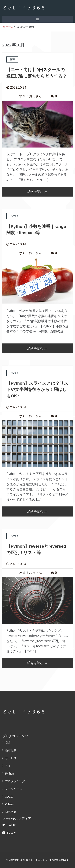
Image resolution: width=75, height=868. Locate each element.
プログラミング (15, 781)
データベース (14, 789)
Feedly (9, 833)
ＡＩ (8, 766)
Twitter (9, 825)
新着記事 (11, 750)
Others (9, 804)
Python (10, 774)
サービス (11, 758)
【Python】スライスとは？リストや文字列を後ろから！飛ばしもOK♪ (37, 389)
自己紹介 (11, 812)
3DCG (9, 797)
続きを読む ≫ (37, 192)
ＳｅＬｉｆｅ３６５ (24, 8)
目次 (8, 743)
